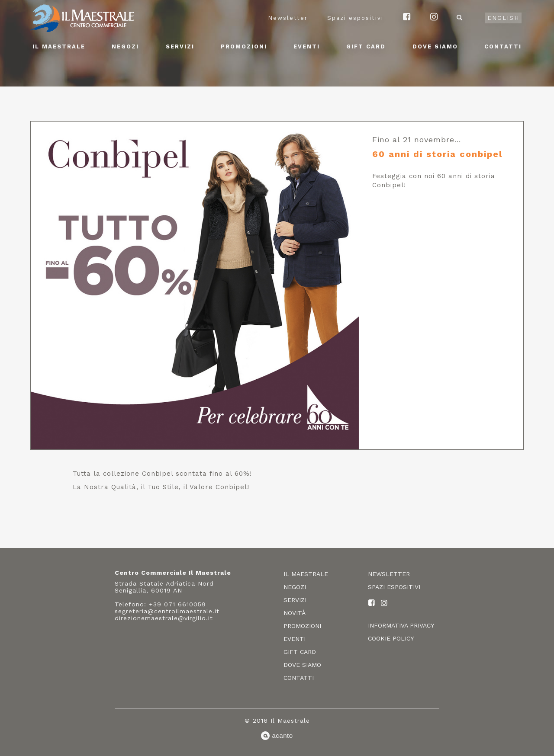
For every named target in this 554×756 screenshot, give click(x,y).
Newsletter (288, 18)
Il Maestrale (59, 46)
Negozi (125, 46)
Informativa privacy (401, 625)
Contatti (503, 46)
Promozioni (244, 46)
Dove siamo (435, 46)
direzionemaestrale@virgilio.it (164, 618)
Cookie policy (391, 638)
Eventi (307, 46)
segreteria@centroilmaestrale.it (167, 611)
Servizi (180, 46)
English (503, 18)
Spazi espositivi (355, 18)
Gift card (366, 46)
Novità (295, 613)
